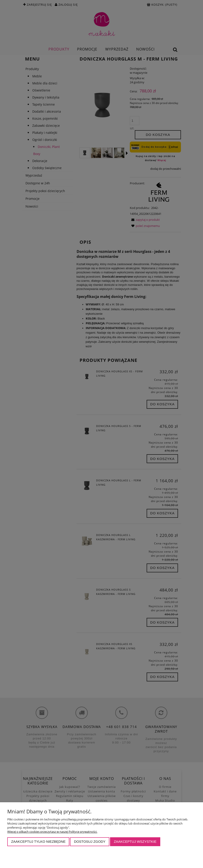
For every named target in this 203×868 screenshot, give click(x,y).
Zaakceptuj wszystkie (135, 841)
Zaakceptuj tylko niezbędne (38, 841)
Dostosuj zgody (90, 841)
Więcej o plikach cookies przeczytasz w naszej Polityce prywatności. (52, 832)
